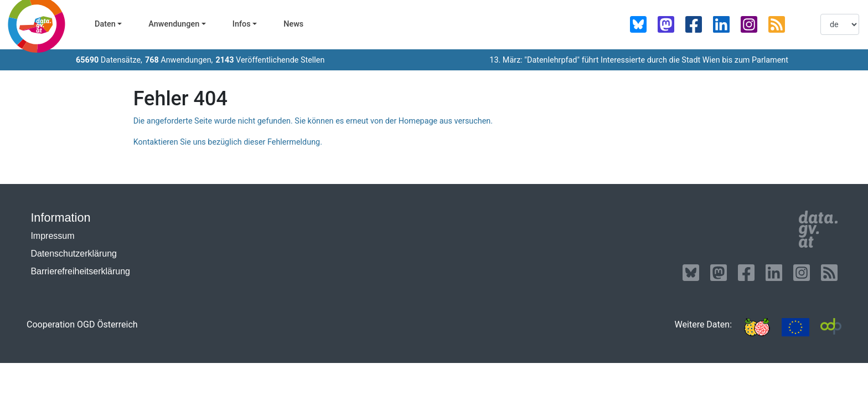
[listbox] (840, 24)
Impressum (52, 236)
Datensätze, (109, 60)
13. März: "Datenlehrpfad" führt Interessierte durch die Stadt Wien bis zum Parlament (639, 60)
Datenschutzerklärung (74, 254)
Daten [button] (105, 24)
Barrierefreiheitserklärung (80, 271)
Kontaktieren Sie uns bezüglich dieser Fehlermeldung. (228, 142)
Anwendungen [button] (174, 24)
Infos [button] (242, 24)
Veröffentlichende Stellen (270, 60)
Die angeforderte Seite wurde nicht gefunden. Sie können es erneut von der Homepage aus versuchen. (313, 121)
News (293, 24)
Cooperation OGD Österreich (82, 324)
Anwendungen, (179, 60)
